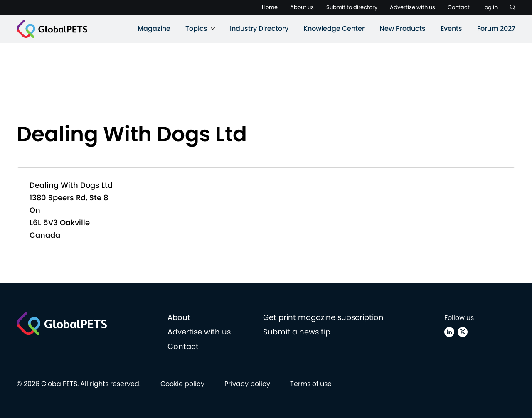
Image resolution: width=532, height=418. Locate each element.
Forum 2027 (496, 28)
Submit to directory (352, 7)
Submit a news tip (297, 332)
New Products (403, 28)
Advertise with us (413, 7)
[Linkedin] (449, 332)
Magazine (154, 28)
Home (270, 7)
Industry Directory (259, 28)
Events (451, 28)
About (179, 317)
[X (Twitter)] (463, 332)
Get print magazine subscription (323, 317)
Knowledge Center (334, 28)
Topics (196, 28)
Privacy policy (247, 384)
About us (302, 7)
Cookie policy (182, 384)
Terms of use (311, 384)
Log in (490, 7)
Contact (459, 7)
